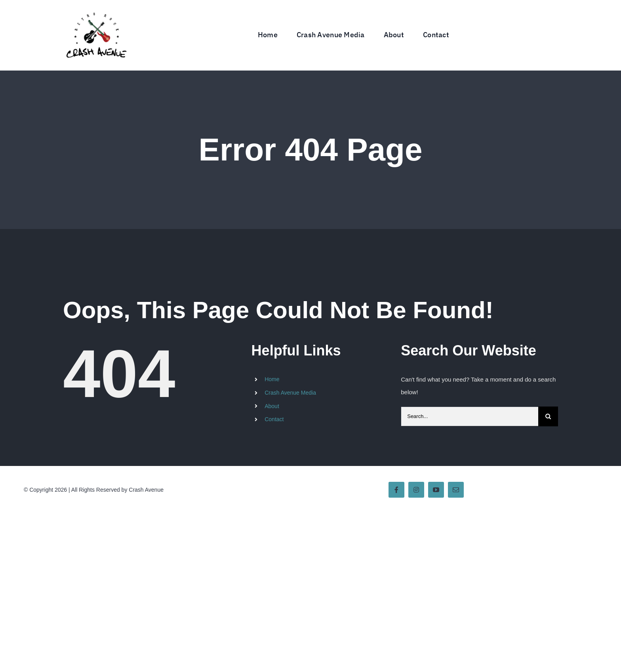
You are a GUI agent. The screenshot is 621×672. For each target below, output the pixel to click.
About (272, 406)
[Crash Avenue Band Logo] (96, 7)
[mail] (456, 490)
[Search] (548, 416)
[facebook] (396, 490)
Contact (274, 419)
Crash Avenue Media (290, 393)
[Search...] (470, 416)
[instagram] (416, 490)
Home (272, 379)
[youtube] (436, 490)
